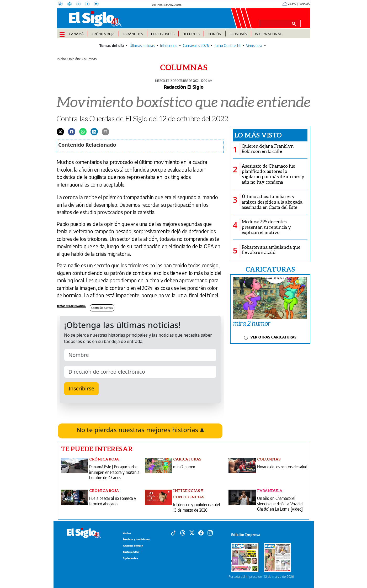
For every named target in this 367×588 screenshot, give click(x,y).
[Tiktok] (173, 532)
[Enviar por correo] (105, 131)
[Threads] (72, 4)
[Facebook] (89, 4)
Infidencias (169, 46)
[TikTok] (63, 4)
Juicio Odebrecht (228, 46)
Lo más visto (258, 135)
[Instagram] (98, 4)
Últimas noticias (142, 46)
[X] (81, 4)
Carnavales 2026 (196, 46)
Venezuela (254, 46)
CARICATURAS (270, 269)
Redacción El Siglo (184, 87)
